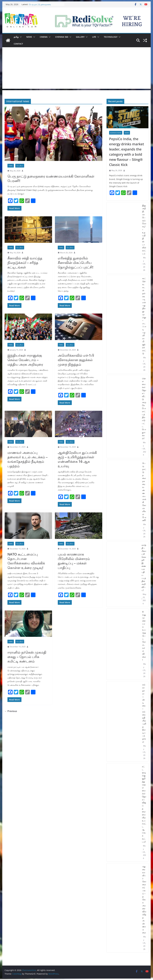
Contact (18, 44)
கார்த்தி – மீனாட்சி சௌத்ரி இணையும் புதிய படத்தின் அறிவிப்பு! (144, 568)
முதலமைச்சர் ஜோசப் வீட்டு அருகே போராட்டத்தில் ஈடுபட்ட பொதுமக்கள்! (144, 408)
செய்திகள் (20, 166)
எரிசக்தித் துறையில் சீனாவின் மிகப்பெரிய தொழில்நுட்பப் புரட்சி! (75, 263)
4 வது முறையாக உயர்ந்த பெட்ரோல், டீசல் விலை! (144, 636)
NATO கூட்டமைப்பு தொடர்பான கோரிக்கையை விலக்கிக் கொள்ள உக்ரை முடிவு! (26, 561)
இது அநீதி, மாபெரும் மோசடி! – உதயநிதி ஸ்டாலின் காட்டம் (144, 229)
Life (94, 37)
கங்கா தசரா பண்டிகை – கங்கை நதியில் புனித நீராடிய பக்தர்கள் (144, 713)
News (29, 37)
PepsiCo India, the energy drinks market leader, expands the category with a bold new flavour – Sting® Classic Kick (127, 152)
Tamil (11, 166)
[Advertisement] (76, 69)
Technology (111, 37)
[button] (20, 37)
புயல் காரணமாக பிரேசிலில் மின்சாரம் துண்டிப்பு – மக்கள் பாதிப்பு (74, 561)
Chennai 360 (62, 37)
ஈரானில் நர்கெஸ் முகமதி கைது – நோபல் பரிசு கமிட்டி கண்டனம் (27, 657)
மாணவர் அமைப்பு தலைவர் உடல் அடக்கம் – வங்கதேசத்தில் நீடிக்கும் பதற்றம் (28, 459)
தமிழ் (16, 37)
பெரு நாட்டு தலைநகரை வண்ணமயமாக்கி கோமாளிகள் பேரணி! (51, 178)
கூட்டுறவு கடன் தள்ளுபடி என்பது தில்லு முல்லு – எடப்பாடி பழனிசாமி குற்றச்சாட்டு (144, 316)
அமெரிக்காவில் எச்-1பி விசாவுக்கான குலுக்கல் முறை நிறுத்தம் (76, 360)
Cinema (44, 37)
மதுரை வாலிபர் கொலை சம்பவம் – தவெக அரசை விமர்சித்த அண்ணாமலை (144, 899)
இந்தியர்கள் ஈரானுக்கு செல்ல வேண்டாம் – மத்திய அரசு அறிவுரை (25, 360)
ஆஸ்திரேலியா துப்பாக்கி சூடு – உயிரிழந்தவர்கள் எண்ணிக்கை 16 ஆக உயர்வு (77, 459)
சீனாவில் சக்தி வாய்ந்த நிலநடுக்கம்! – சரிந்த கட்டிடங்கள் (25, 263)
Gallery (80, 37)
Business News (116, 133)
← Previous (11, 711)
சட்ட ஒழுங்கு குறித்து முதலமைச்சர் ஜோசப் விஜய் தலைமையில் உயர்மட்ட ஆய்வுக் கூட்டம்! (144, 804)
